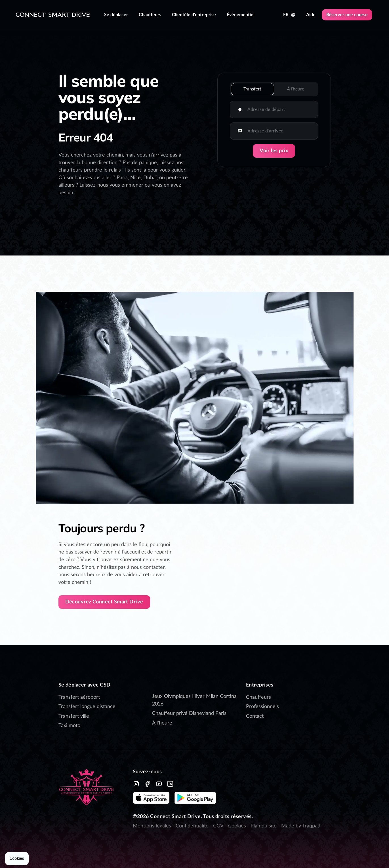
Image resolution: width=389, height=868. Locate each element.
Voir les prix (274, 151)
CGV (218, 826)
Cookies (237, 826)
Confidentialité (192, 826)
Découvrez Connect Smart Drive (104, 602)
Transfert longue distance (87, 707)
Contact (255, 716)
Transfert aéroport (79, 697)
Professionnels (262, 707)
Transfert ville (74, 716)
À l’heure (296, 89)
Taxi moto (69, 726)
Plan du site (264, 826)
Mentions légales (152, 826)
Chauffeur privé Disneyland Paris (190, 713)
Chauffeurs (258, 697)
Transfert (252, 89)
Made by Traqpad (301, 826)
